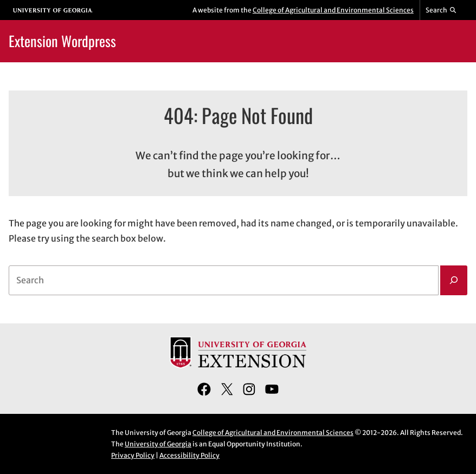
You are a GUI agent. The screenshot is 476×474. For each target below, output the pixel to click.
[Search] (454, 281)
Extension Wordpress (62, 41)
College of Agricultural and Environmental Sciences (333, 10)
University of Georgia (158, 444)
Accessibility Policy (189, 455)
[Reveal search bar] (442, 10)
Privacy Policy (133, 455)
